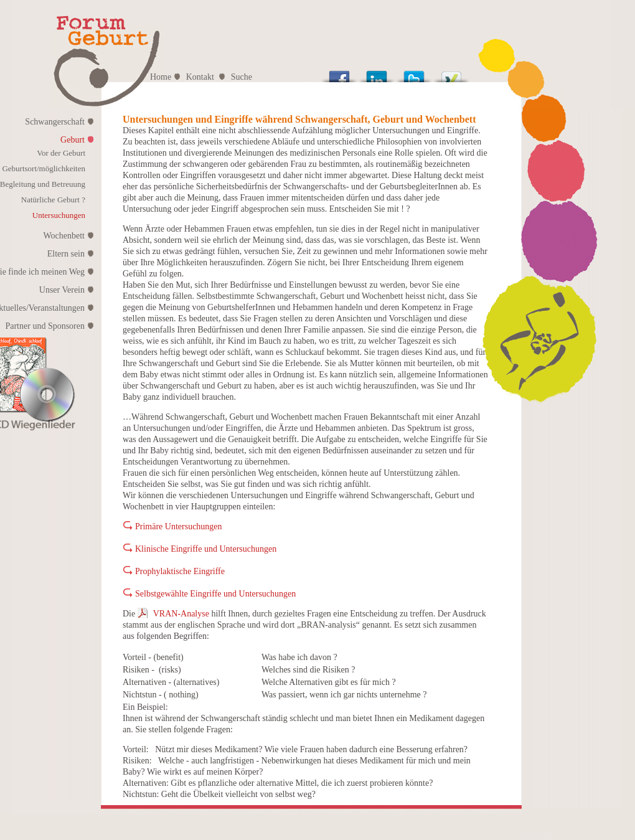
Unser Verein (62, 290)
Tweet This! (414, 73)
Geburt (73, 140)
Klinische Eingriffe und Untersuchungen (206, 549)
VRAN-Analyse (181, 614)
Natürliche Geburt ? (53, 200)
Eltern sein (66, 254)
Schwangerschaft (55, 122)
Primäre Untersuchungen (179, 526)
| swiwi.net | (536, 835)
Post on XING (451, 73)
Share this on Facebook (339, 73)
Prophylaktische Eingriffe (180, 571)
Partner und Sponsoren (45, 326)
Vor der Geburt (61, 153)
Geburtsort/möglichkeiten (44, 168)
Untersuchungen (59, 215)
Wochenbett (64, 236)
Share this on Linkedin (377, 73)
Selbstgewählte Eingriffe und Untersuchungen (215, 594)
